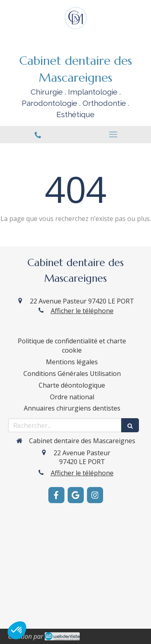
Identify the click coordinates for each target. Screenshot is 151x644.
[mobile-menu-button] (114, 134)
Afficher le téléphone (82, 311)
